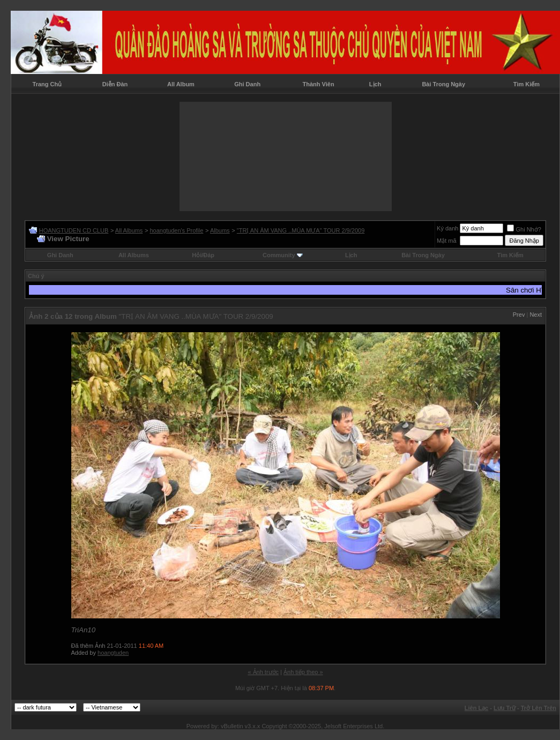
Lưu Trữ (505, 708)
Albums (220, 230)
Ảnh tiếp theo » (303, 672)
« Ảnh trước (263, 672)
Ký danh (447, 228)
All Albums (129, 230)
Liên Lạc (477, 708)
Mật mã (447, 241)
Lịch (375, 84)
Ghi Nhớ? (524, 229)
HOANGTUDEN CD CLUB (74, 230)
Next (536, 315)
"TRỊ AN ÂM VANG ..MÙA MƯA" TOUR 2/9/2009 (301, 230)
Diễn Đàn (115, 84)
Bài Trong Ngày (443, 84)
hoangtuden (113, 653)
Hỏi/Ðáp (203, 255)
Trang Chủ (47, 84)
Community (283, 255)
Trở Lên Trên (539, 708)
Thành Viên (319, 84)
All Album (181, 84)
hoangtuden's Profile (176, 230)
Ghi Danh (247, 84)
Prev (519, 315)
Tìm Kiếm (527, 84)
